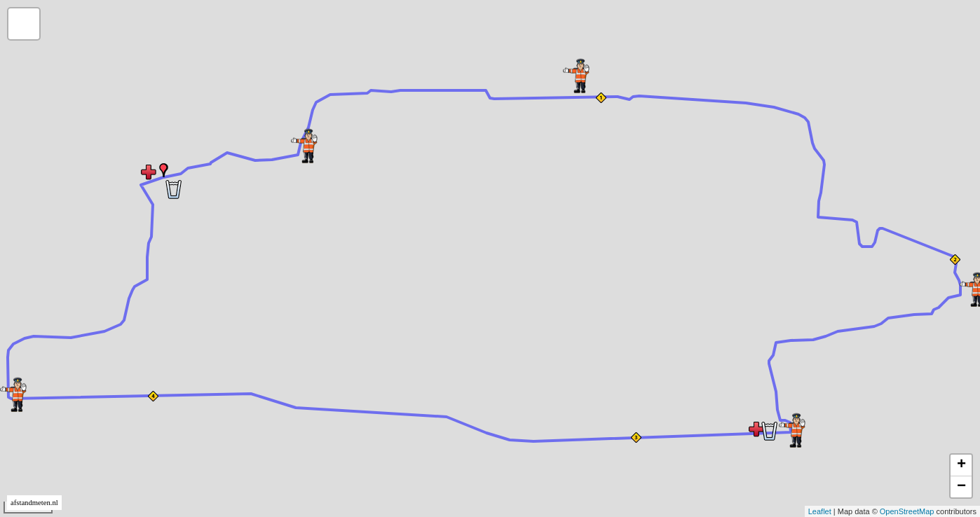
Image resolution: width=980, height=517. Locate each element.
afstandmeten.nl (34, 503)
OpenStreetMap (907, 511)
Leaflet (820, 511)
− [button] (961, 487)
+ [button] (961, 465)
